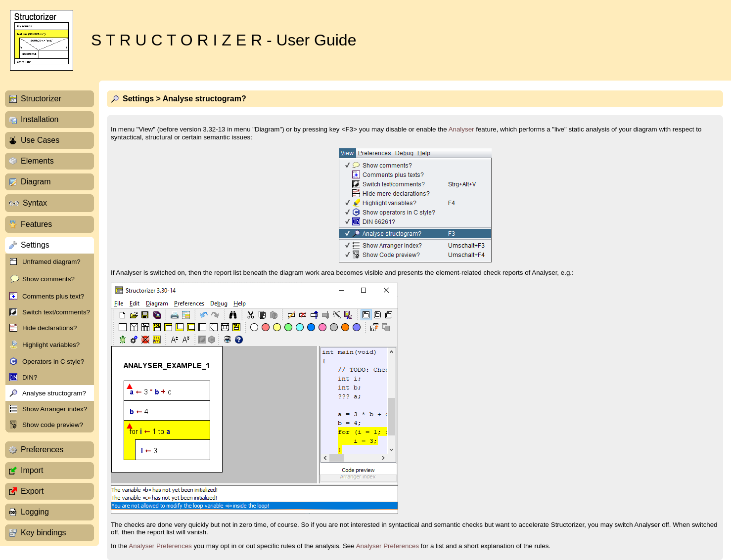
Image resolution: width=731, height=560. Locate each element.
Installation (40, 119)
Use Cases (40, 140)
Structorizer (41, 99)
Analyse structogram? (54, 393)
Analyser (461, 129)
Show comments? (48, 279)
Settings (35, 245)
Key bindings (44, 533)
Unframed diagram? (51, 262)
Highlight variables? (51, 345)
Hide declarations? (49, 328)
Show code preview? (53, 425)
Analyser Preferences (160, 546)
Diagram (36, 182)
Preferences (42, 450)
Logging (35, 512)
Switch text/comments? (56, 312)
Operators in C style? (53, 362)
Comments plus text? (53, 296)
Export (32, 491)
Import (32, 470)
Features (36, 224)
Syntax (35, 203)
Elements (37, 161)
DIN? (30, 377)
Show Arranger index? (55, 409)
